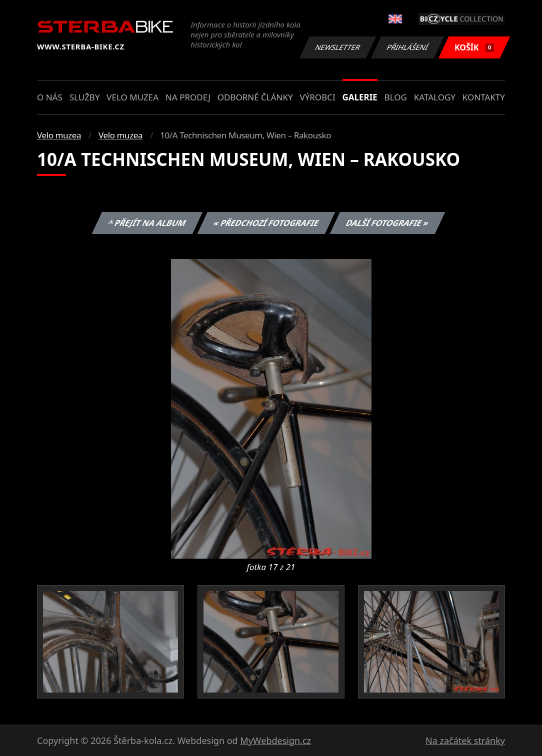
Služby (85, 97)
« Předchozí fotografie (266, 223)
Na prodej (188, 97)
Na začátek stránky (465, 741)
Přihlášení (407, 47)
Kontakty (484, 97)
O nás (50, 97)
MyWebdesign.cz (275, 741)
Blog (396, 97)
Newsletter (337, 47)
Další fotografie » (388, 223)
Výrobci (317, 97)
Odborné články (255, 97)
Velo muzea (132, 97)
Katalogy (435, 97)
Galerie (360, 97)
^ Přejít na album (147, 223)
